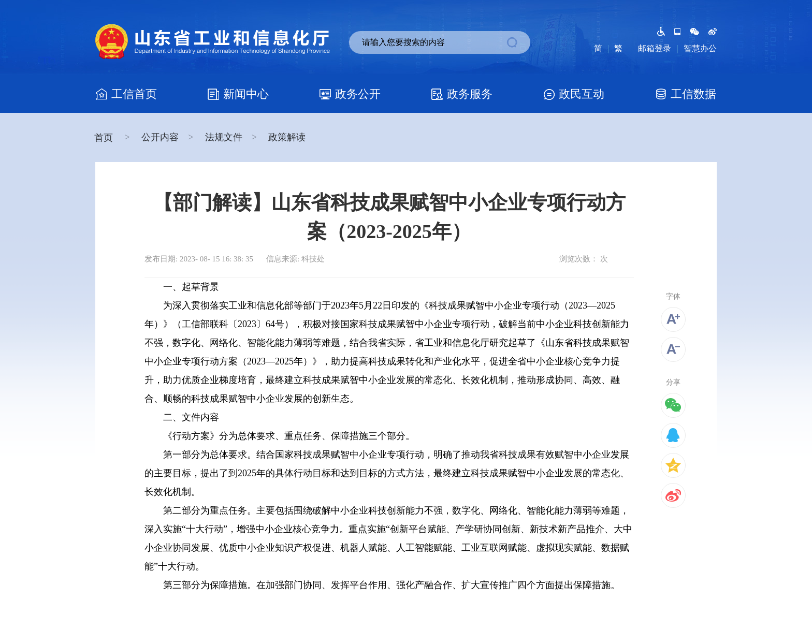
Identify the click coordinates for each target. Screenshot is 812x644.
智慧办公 (700, 48)
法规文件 (224, 137)
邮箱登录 (655, 48)
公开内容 (160, 137)
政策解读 (287, 137)
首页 (105, 138)
